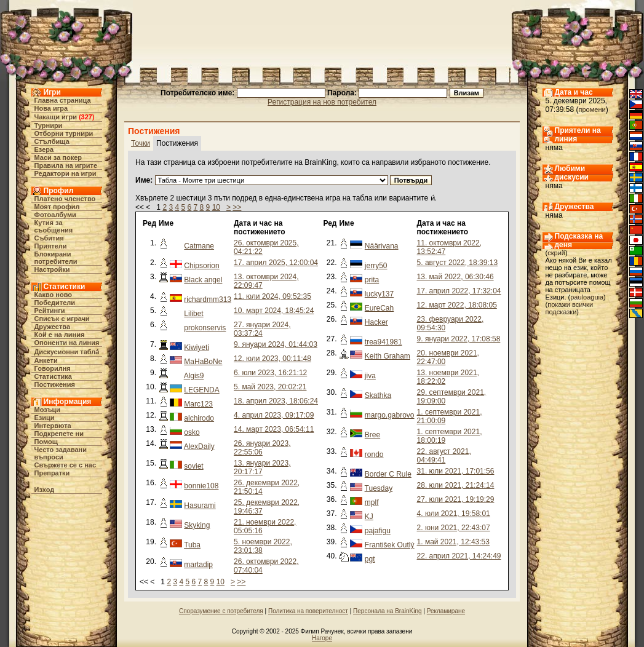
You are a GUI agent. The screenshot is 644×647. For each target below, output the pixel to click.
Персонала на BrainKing (387, 611)
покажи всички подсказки (570, 308)
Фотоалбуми (55, 215)
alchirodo (199, 418)
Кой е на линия (60, 335)
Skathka (378, 395)
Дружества (53, 327)
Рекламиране (446, 611)
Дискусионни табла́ (67, 352)
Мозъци (47, 410)
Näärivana (382, 246)
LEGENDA (201, 390)
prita (372, 280)
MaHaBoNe (203, 362)
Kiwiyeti (197, 347)
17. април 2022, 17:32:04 (459, 291)
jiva (370, 376)
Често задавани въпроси (61, 453)
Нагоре (322, 638)
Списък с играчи (62, 319)
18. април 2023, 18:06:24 (276, 401)
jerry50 (376, 266)
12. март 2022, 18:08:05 (457, 305)
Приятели (51, 246)
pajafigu (378, 531)
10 (216, 207)
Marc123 (198, 404)
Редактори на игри (66, 173)
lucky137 (379, 294)
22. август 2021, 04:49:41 (444, 456)
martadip (198, 565)
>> (237, 207)
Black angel (203, 280)
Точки (141, 143)
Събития (49, 238)
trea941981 (384, 342)
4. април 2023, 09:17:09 (274, 415)
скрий (556, 253)
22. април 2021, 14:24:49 (459, 556)
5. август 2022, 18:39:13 (458, 263)
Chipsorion (201, 266)
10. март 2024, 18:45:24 (274, 311)
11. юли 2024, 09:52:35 (272, 296)
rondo (374, 454)
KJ (369, 517)
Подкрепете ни (59, 434)
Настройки (52, 269)
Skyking (197, 525)
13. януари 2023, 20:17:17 (262, 467)
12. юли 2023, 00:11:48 (272, 359)
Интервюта (53, 426)
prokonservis (205, 328)
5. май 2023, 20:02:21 (270, 387)
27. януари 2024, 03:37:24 (262, 329)
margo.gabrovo (390, 415)
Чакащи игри (56, 117)
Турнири (49, 125)
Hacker (376, 322)
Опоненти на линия (67, 343)
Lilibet (193, 314)
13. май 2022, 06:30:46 (455, 277)
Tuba (192, 545)
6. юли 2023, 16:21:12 (270, 373)
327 (87, 117)
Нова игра (51, 108)
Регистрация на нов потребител (322, 102)
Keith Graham (388, 356)
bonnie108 (201, 486)
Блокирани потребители (56, 258)
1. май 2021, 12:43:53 (453, 542)
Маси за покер (58, 157)
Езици (45, 418)
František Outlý (390, 545)
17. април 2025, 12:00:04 (276, 263)
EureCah (379, 308)
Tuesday (379, 488)
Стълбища (52, 141)
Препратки (52, 473)
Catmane (199, 246)
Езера (44, 149)
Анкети (46, 360)
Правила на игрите (66, 165)
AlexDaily (199, 447)
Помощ (46, 442)
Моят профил (57, 207)
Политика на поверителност (308, 611)
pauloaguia (587, 297)
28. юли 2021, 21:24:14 (456, 485)
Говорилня (53, 368)
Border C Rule (388, 474)
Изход (45, 490)
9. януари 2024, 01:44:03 (276, 344)
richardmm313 (208, 300)
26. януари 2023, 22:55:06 (262, 448)
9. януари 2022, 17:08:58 (459, 339)
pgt (370, 559)
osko (192, 432)
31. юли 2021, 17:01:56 (456, 471)
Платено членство (65, 199)
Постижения (55, 384)
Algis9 (194, 376)
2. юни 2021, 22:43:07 (454, 528)
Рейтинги (50, 311)
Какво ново (54, 295)
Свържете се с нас (66, 465)
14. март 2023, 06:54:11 (274, 429)
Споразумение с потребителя (221, 611)
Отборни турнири (64, 133)
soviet (193, 466)
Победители (55, 303)
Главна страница (63, 100)
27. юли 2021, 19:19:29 (456, 499)
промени (592, 109)
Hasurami (200, 506)
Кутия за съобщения (54, 226)
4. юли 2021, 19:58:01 (454, 514)
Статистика (54, 376)
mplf (372, 502)
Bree (372, 435)
